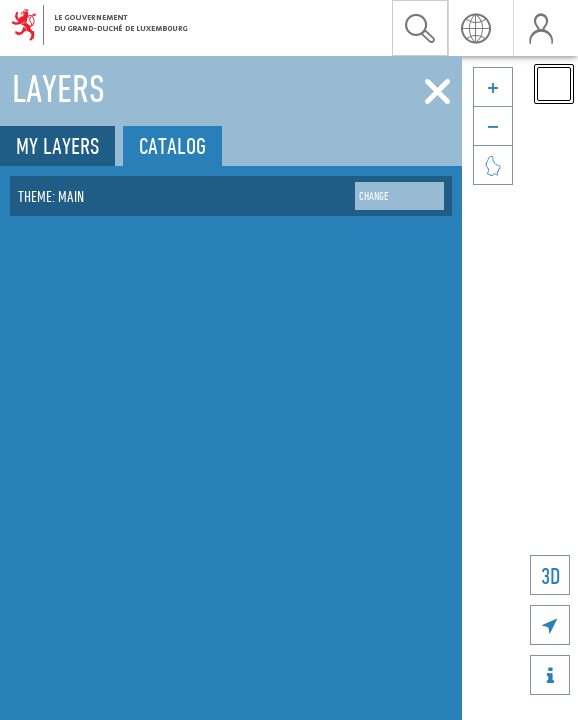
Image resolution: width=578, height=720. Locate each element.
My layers (57, 145)
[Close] (437, 92)
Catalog (172, 145)
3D (550, 575)
